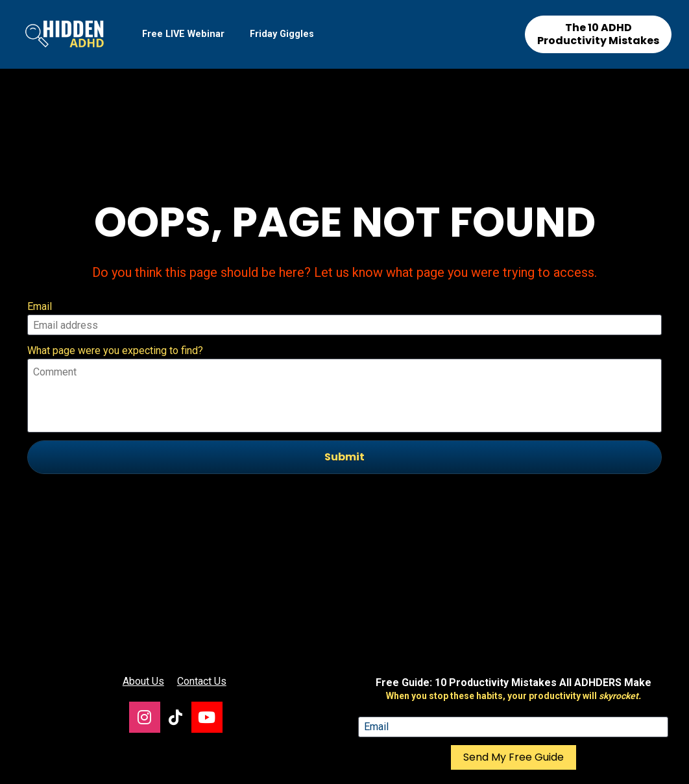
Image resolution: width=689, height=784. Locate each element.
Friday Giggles (282, 34)
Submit (344, 415)
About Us (143, 598)
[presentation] (344, 465)
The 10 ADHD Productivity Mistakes (598, 34)
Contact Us (202, 598)
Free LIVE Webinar (183, 34)
